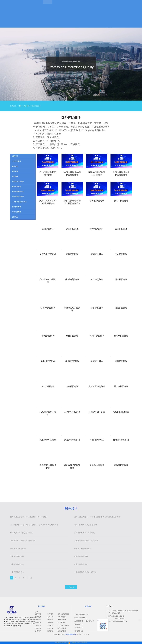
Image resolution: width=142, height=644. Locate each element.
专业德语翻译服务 (81, 556)
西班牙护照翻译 (48, 308)
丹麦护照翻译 (121, 308)
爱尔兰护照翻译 (121, 201)
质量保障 (50, 622)
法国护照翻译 (48, 229)
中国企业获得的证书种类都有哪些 (23, 541)
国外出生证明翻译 (63, 614)
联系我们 (50, 614)
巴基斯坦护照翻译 (72, 412)
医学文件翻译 (62, 631)
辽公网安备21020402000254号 (79, 643)
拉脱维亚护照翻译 (121, 440)
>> (31, 578)
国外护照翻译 (62, 619)
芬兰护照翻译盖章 (97, 412)
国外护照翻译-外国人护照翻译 (85, 525)
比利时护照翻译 (97, 336)
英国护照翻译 (97, 254)
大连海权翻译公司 (70, 634)
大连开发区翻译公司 (81, 618)
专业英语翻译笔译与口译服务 (85, 572)
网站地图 (38, 626)
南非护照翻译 (97, 308)
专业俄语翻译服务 (17, 564)
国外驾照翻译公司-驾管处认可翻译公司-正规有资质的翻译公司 (34, 525)
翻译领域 (38, 617)
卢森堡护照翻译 (97, 465)
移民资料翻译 (62, 628)
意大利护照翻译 (97, 229)
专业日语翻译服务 (17, 572)
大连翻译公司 (79, 621)
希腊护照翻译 (121, 361)
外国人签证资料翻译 (18, 548)
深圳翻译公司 (79, 624)
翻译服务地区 (79, 631)
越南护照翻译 (121, 280)
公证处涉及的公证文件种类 (84, 533)
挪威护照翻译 (48, 336)
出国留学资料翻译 (63, 625)
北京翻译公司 (79, 628)
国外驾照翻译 (62, 617)
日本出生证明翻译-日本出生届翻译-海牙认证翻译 (29, 517)
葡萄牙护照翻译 (121, 336)
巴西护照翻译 (121, 254)
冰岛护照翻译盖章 (48, 440)
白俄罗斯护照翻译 (97, 387)
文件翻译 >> (28, 106)
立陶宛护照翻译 (97, 440)
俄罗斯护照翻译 (72, 280)
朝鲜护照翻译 (72, 387)
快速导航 (41, 606)
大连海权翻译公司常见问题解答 (86, 541)
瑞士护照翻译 (72, 336)
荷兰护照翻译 (97, 280)
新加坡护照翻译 (97, 201)
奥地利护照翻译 (48, 361)
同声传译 (50, 631)
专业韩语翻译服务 (81, 564)
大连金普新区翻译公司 (81, 614)
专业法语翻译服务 (17, 556)
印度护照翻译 (72, 254)
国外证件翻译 (62, 622)
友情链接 (88, 606)
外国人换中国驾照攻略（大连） (22, 533)
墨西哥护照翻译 (121, 387)
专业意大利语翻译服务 (83, 548)
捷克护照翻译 (97, 361)
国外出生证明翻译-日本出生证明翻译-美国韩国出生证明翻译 (97, 517)
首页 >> (21, 106)
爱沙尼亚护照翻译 (72, 440)
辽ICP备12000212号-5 (61, 643)
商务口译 (50, 628)
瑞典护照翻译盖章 (121, 412)
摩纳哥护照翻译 (121, 465)
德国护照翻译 (72, 229)
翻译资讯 (71, 508)
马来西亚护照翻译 (48, 254)
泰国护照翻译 (121, 229)
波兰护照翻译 (48, 387)
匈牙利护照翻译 (72, 361)
